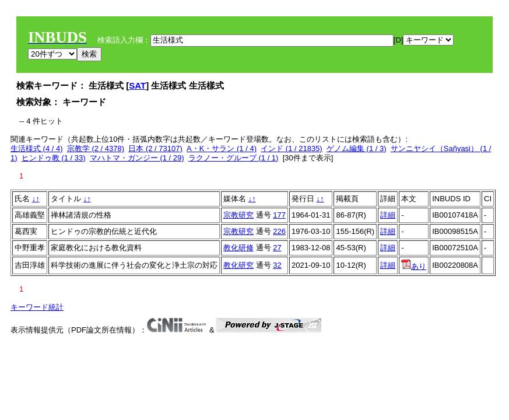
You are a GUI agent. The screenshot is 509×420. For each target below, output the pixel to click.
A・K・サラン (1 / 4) (222, 148)
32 (277, 265)
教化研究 (238, 265)
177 (279, 215)
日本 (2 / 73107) (155, 148)
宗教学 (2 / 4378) (96, 148)
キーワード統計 (37, 307)
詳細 (388, 215)
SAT (137, 85)
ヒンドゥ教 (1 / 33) (54, 158)
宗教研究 (238, 215)
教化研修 (238, 248)
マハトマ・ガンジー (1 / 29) (137, 158)
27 (277, 248)
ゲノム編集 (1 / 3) (357, 148)
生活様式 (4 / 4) (37, 148)
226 (279, 231)
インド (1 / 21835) (292, 148)
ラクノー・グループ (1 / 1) (234, 158)
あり (414, 266)
